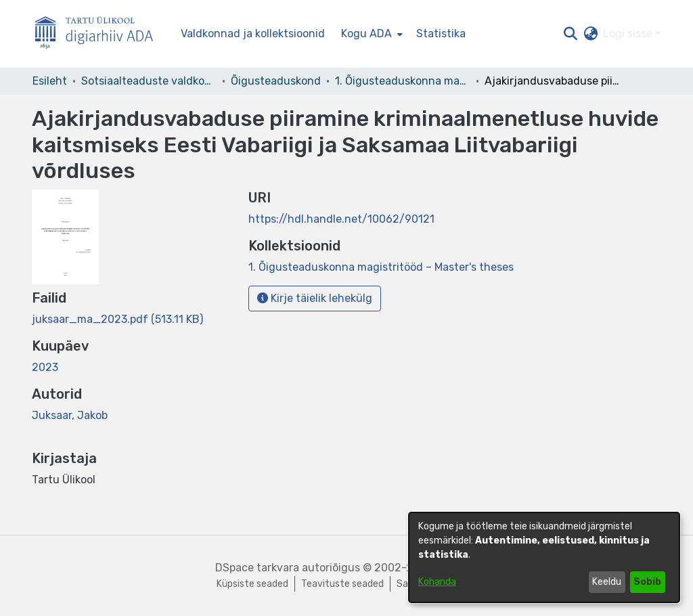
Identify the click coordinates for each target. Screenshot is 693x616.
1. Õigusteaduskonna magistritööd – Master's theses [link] (403, 81)
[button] (570, 34)
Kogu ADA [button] (366, 34)
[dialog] (544, 557)
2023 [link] (45, 367)
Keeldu (607, 582)
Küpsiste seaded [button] (252, 584)
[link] (117, 319)
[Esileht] (99, 34)
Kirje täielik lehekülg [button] (315, 298)
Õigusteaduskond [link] (276, 81)
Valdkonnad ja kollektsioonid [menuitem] (253, 34)
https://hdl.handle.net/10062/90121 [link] (341, 219)
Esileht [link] (50, 81)
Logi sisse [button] (629, 34)
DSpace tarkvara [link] (257, 568)
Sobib (647, 582)
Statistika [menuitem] (441, 34)
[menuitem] (371, 34)
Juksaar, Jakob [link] (70, 415)
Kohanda (437, 582)
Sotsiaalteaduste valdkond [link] (149, 81)
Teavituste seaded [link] (342, 584)
